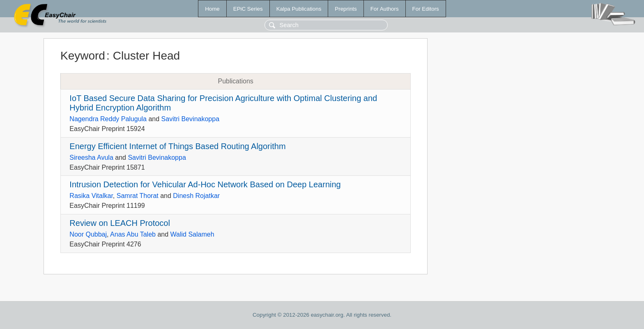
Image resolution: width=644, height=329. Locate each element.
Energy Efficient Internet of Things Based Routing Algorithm (177, 146)
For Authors (385, 9)
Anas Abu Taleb (133, 234)
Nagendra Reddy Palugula (108, 119)
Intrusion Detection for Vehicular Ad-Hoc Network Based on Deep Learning (205, 184)
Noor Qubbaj (88, 234)
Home (212, 9)
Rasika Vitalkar (91, 196)
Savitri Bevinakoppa (190, 119)
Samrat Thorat (138, 196)
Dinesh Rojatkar (196, 196)
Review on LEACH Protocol (120, 223)
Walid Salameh (192, 234)
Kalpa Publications (299, 9)
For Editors (426, 9)
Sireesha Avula (91, 158)
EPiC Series (248, 9)
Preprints (346, 9)
